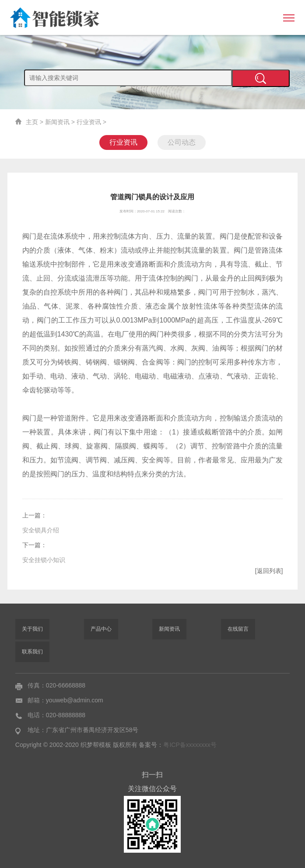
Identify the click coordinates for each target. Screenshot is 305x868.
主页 (32, 122)
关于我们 (32, 629)
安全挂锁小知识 (44, 560)
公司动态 (182, 142)
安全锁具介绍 (41, 530)
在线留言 (238, 629)
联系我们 (32, 652)
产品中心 (101, 629)
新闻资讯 (57, 122)
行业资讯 (89, 122)
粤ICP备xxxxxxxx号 (190, 745)
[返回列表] (269, 571)
